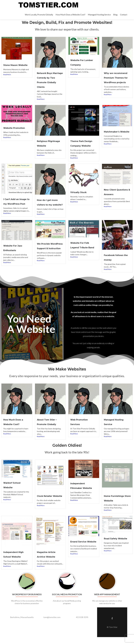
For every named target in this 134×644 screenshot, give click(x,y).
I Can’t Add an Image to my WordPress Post (14, 207)
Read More (7, 79)
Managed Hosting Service (99, 15)
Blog (115, 15)
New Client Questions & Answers (112, 198)
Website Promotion (16, 132)
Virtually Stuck (80, 196)
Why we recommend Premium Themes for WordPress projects (115, 82)
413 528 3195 (82, 624)
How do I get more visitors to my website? (49, 208)
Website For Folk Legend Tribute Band (81, 255)
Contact (124, 15)
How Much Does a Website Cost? (70, 15)
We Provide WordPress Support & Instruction (50, 256)
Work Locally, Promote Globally (39, 15)
